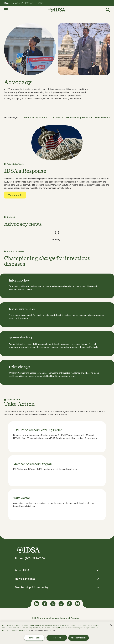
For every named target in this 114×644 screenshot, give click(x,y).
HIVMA (39, 3)
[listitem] (57, 437)
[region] (57, 633)
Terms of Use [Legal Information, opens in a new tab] (50, 630)
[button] (7, 10)
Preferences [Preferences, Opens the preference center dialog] (34, 638)
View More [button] (15, 195)
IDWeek (28, 3)
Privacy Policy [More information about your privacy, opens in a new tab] (37, 630)
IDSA (6, 3)
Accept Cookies (78, 638)
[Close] (111, 625)
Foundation (16, 3)
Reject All (57, 638)
